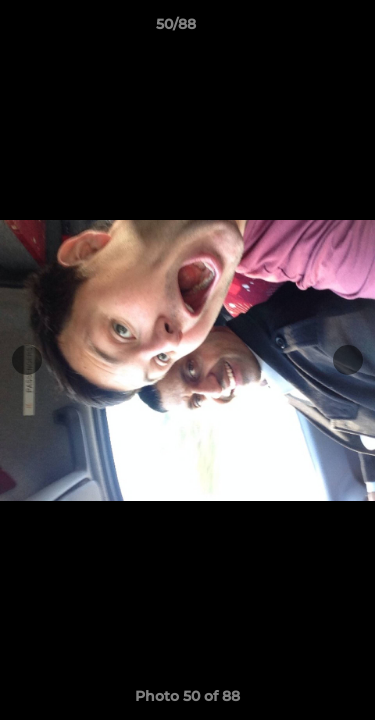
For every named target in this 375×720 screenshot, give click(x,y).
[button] (303, 29)
